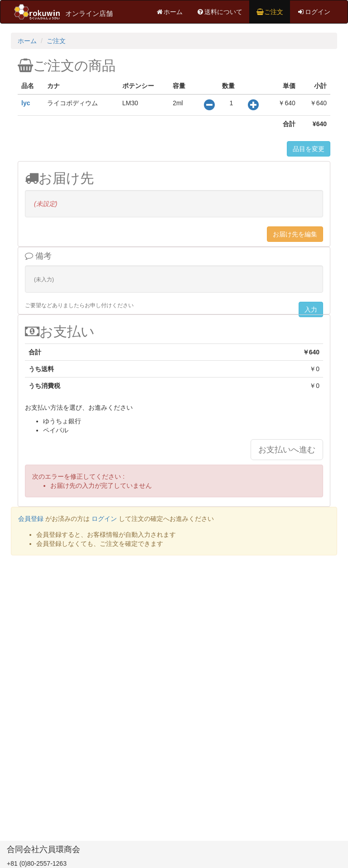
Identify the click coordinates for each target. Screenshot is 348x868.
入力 (311, 309)
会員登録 (31, 519)
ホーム (169, 12)
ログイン (314, 12)
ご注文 (270, 12)
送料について (219, 12)
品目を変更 (309, 149)
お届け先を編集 (295, 234)
